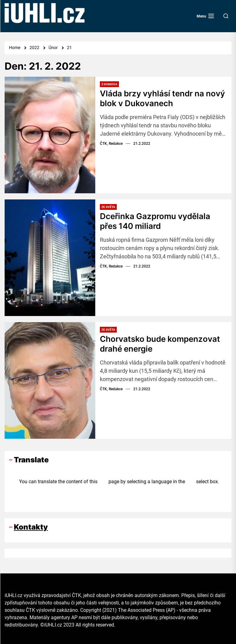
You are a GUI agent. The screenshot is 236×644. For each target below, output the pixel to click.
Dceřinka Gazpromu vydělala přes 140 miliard (155, 221)
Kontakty (31, 527)
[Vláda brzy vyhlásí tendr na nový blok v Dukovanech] (50, 135)
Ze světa (108, 207)
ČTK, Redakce (111, 143)
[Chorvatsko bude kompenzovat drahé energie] (50, 380)
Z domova (109, 84)
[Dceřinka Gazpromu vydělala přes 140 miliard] (50, 258)
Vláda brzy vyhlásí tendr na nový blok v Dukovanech (162, 98)
